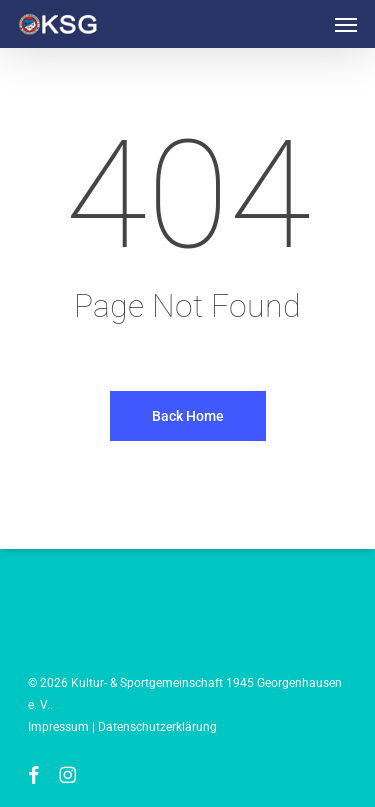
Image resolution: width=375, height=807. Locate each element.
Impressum (58, 727)
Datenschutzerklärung (157, 727)
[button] (346, 24)
